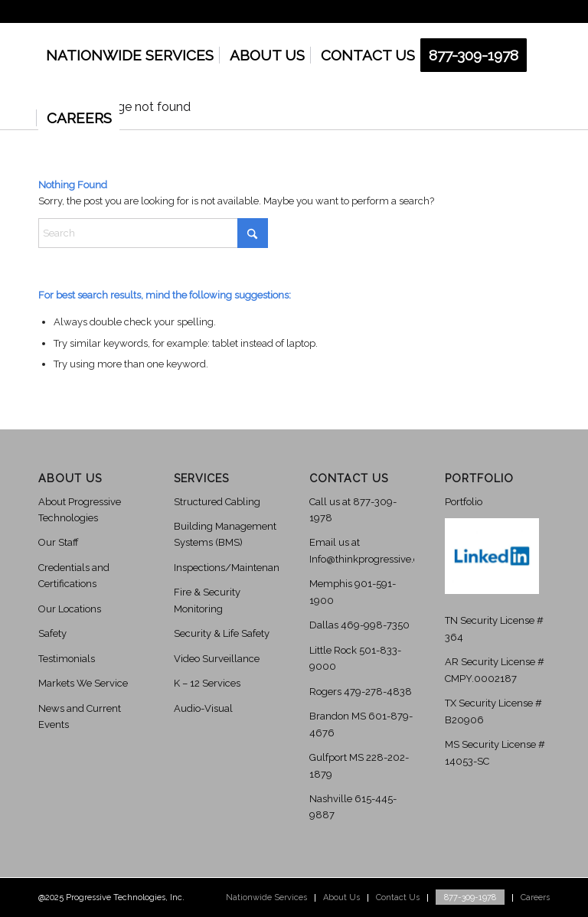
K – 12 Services (207, 683)
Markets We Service (83, 683)
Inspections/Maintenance (232, 568)
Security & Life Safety (222, 633)
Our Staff (59, 542)
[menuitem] (130, 55)
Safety (52, 633)
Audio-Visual (203, 708)
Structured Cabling (217, 502)
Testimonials (67, 659)
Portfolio (464, 502)
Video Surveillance (217, 659)
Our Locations (70, 609)
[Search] (153, 233)
